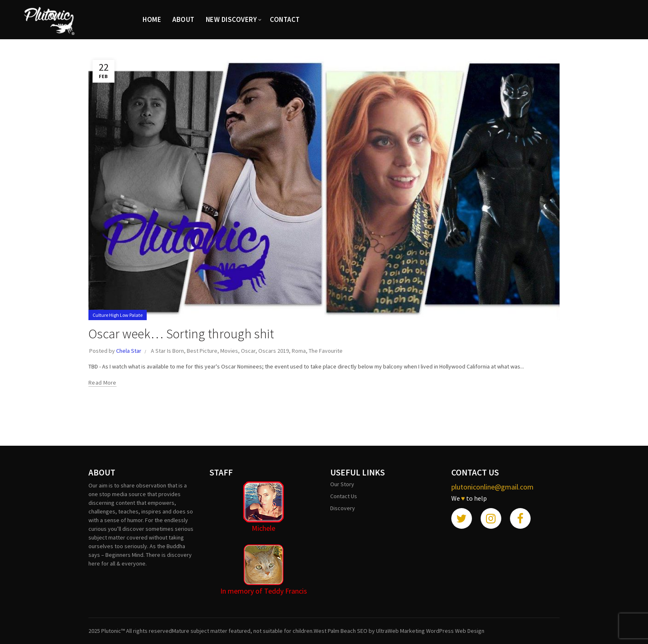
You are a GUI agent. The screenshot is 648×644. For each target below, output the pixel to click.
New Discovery (231, 19)
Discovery (343, 508)
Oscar (248, 351)
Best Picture (202, 351)
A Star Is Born (167, 351)
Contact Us (344, 496)
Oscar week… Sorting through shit (181, 334)
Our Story (342, 484)
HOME (152, 19)
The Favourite (326, 351)
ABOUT (183, 19)
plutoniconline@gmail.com (492, 487)
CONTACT (285, 19)
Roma (299, 351)
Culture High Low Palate (118, 315)
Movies (229, 351)
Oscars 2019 (274, 351)
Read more (102, 383)
